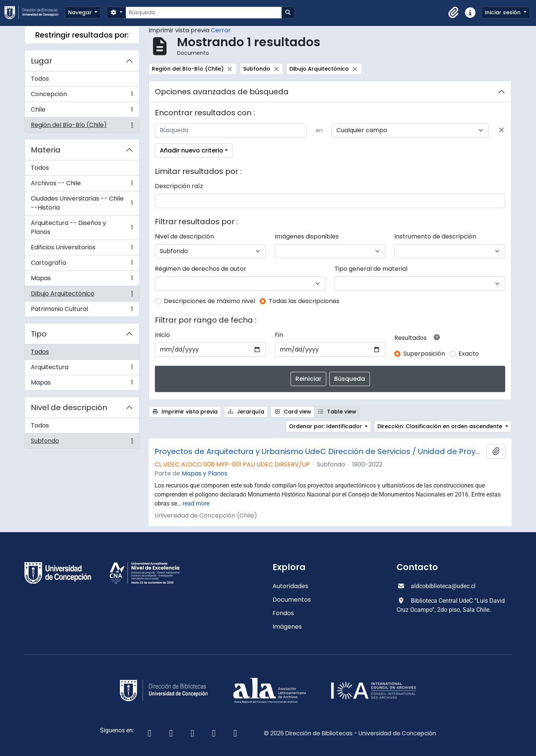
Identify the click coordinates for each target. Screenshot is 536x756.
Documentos (292, 600)
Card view (293, 412)
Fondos (283, 613)
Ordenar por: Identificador (326, 426)
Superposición (424, 354)
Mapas (82, 280)
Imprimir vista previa (185, 412)
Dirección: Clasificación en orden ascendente (441, 426)
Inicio (162, 335)
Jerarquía (246, 412)
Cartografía (82, 265)
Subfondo (82, 442)
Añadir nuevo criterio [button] (192, 150)
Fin (279, 335)
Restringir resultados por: (82, 35)
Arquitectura (82, 369)
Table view (337, 412)
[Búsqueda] (204, 13)
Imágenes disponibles (307, 236)
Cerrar (221, 30)
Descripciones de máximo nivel (210, 301)
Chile (82, 111)
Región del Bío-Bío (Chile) (82, 127)
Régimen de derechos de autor (201, 269)
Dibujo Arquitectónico (82, 295)
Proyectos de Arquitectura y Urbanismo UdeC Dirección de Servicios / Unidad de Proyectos (319, 451)
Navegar (81, 12)
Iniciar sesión (503, 12)
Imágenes (287, 627)
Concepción (82, 96)
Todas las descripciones (304, 301)
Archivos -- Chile (82, 185)
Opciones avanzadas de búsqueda (222, 92)
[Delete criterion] (501, 130)
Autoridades (290, 586)
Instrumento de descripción (435, 236)
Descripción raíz (179, 186)
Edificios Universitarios (82, 249)
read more (196, 503)
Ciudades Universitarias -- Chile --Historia (82, 203)
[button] (454, 13)
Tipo (39, 334)
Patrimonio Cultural (82, 311)
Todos (40, 79)
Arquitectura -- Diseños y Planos (82, 227)
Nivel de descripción (69, 407)
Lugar (42, 61)
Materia (46, 150)
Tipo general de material (371, 269)
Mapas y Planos (204, 473)
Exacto (469, 354)
